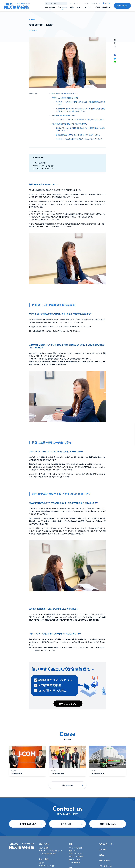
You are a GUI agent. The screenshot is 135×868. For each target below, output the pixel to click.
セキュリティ (88, 7)
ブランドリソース (106, 866)
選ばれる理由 (50, 7)
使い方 (41, 863)
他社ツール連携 (75, 860)
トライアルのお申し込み (27, 824)
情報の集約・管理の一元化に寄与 (64, 115)
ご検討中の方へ (122, 6)
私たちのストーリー (76, 3)
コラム (87, 3)
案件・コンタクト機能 (76, 857)
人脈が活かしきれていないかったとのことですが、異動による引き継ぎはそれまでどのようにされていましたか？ (81, 110)
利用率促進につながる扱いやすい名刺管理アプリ (69, 124)
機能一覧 (72, 851)
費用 (78, 7)
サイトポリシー (105, 861)
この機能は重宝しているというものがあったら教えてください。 (78, 135)
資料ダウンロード (67, 824)
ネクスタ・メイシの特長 (47, 866)
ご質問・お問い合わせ (103, 7)
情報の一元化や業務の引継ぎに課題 (65, 98)
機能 (72, 7)
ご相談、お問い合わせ (108, 824)
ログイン (107, 3)
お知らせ (102, 850)
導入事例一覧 (67, 785)
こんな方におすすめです (47, 854)
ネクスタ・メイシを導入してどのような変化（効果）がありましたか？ (80, 120)
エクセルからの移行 (76, 854)
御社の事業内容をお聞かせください (64, 93)
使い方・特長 (63, 7)
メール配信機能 (75, 863)
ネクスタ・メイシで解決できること (50, 851)
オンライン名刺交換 (76, 848)
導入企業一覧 (96, 3)
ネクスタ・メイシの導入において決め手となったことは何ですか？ (79, 139)
